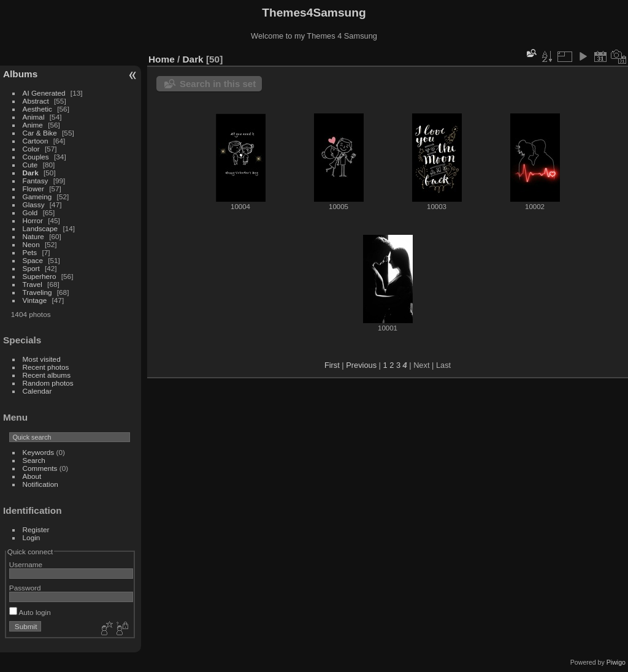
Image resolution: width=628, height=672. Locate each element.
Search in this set (218, 84)
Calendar (37, 391)
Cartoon (36, 141)
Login (32, 537)
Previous (361, 365)
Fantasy (36, 181)
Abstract (36, 101)
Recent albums (47, 375)
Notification (40, 484)
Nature (33, 236)
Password (25, 588)
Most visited (42, 359)
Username (26, 564)
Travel (33, 284)
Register (36, 529)
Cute (30, 165)
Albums (20, 74)
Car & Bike (40, 133)
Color (31, 149)
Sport (31, 268)
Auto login (30, 612)
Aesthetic (37, 109)
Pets (30, 252)
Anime (33, 125)
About (32, 476)
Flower (33, 189)
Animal (34, 117)
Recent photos (46, 367)
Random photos (48, 383)
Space (33, 260)
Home (162, 59)
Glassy (34, 204)
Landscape (40, 228)
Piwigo (616, 662)
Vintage (35, 300)
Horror (33, 220)
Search (34, 460)
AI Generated (44, 93)
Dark (32, 173)
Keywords (39, 452)
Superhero (40, 276)
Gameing (37, 197)
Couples (36, 157)
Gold (30, 212)
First (332, 365)
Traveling (37, 292)
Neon (31, 244)
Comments (40, 468)
